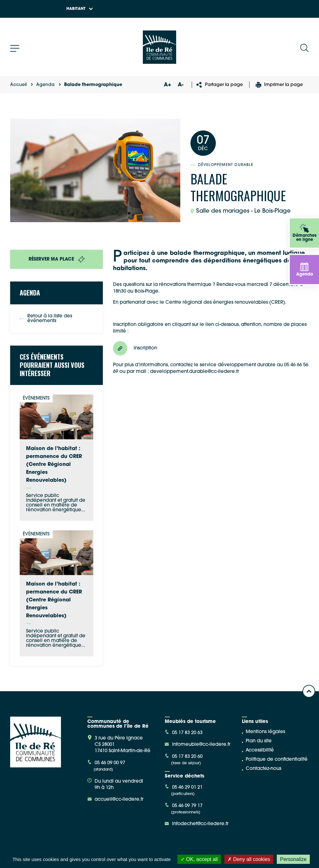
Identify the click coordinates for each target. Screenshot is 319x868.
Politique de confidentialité (277, 760)
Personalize (293, 859)
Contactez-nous (263, 769)
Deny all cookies (249, 859)
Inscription (135, 348)
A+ (167, 85)
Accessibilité (260, 750)
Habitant (80, 9)
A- (181, 85)
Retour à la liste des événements (46, 319)
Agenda (45, 85)
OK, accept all (199, 859)
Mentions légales (265, 732)
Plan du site (259, 741)
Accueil (18, 85)
